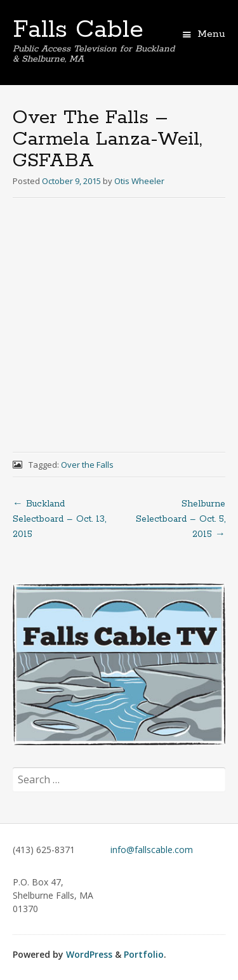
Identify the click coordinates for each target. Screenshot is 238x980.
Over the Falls (87, 465)
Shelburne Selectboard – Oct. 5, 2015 (181, 519)
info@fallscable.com (152, 850)
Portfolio (144, 954)
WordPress (89, 954)
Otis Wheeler (139, 181)
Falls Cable (78, 30)
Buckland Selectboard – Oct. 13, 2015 (59, 519)
